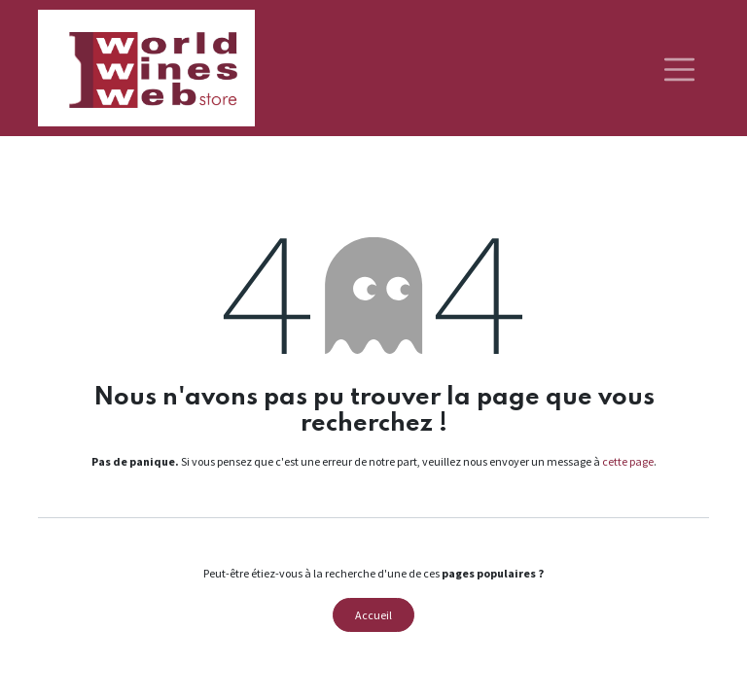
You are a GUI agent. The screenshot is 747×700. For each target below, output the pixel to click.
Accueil (373, 615)
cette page (628, 461)
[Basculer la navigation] (679, 68)
